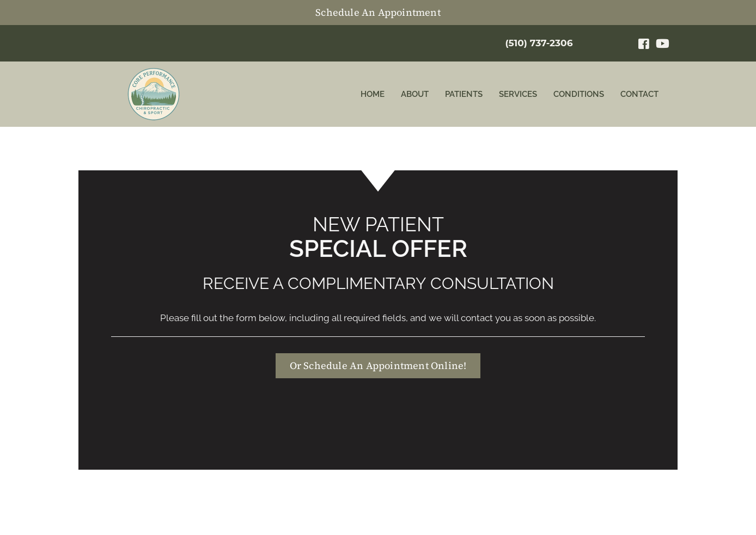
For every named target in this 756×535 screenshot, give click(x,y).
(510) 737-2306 (539, 43)
